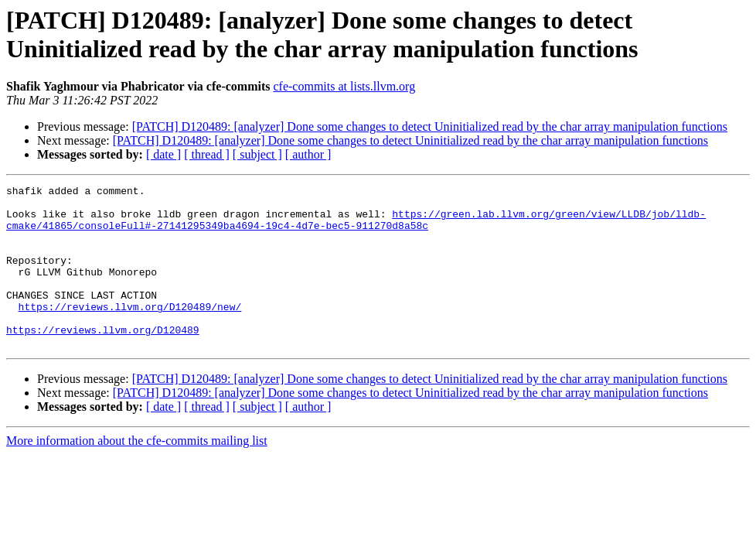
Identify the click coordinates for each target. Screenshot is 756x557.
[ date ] (163, 154)
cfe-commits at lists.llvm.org (344, 86)
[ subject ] (257, 154)
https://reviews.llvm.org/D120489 (103, 360)
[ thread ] (207, 154)
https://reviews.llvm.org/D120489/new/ (130, 332)
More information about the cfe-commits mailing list (137, 473)
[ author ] (308, 154)
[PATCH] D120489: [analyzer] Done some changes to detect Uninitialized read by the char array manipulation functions (430, 126)
